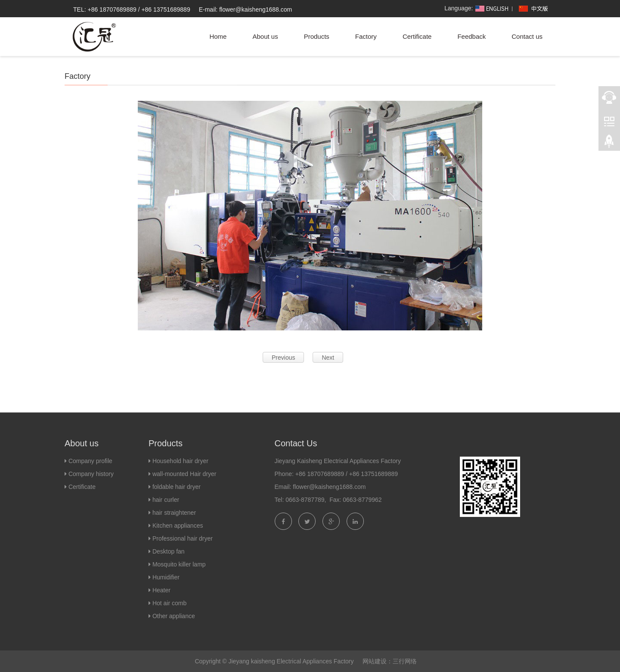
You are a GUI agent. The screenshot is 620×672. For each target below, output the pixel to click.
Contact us (527, 36)
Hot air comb (169, 603)
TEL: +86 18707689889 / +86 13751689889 (132, 9)
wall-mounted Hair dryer (184, 474)
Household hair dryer (180, 461)
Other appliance (174, 616)
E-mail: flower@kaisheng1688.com (246, 9)
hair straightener (174, 513)
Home (218, 36)
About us (265, 36)
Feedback (471, 36)
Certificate (417, 36)
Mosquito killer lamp (179, 564)
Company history (90, 474)
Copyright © (211, 661)
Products (317, 36)
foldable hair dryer (177, 487)
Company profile (90, 461)
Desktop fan (169, 551)
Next (328, 358)
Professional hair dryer (183, 538)
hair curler (166, 500)
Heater (161, 590)
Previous (283, 358)
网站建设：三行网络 (390, 661)
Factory (366, 36)
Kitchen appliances (178, 526)
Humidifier (166, 577)
